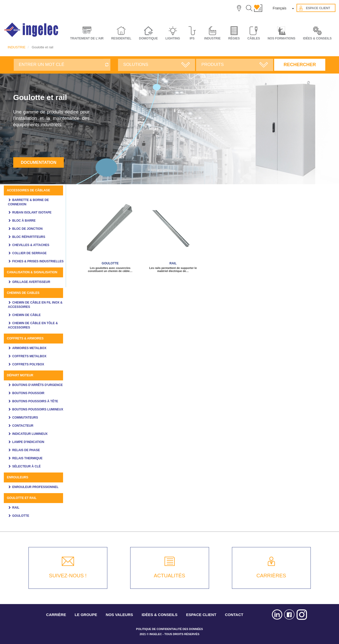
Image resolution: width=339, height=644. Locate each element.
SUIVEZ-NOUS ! (68, 576)
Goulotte (21, 516)
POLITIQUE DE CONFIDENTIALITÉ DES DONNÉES (170, 629)
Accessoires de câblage (28, 190)
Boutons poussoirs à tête (35, 401)
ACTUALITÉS (170, 576)
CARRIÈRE (56, 615)
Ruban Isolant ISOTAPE (32, 212)
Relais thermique (27, 458)
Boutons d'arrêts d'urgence (38, 385)
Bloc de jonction (27, 229)
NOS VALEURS (119, 615)
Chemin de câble (26, 315)
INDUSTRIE (17, 47)
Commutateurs (25, 418)
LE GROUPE (86, 615)
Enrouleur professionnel (35, 487)
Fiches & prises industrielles (38, 261)
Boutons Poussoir (28, 393)
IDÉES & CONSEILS (317, 38)
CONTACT (234, 615)
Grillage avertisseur (31, 282)
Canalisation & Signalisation (32, 272)
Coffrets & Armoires (25, 338)
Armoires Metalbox (29, 348)
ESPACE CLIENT (201, 615)
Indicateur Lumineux (30, 434)
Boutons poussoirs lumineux (38, 409)
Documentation (39, 162)
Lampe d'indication (28, 442)
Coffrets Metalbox (29, 356)
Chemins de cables (23, 293)
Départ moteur (20, 375)
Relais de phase (26, 450)
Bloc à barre (24, 221)
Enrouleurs (18, 477)
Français (279, 8)
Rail (16, 508)
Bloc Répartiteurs (29, 237)
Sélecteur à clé (26, 466)
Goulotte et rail (22, 498)
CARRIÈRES (271, 576)
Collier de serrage (29, 253)
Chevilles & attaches (31, 245)
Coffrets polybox (28, 364)
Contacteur (23, 426)
